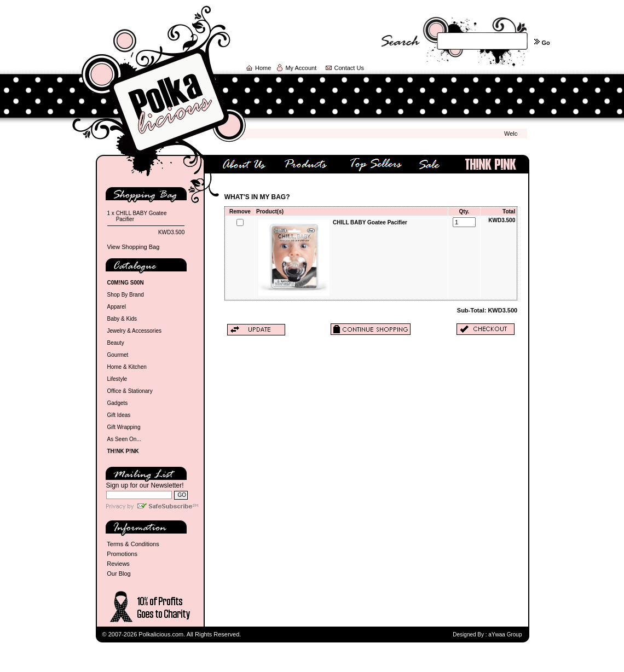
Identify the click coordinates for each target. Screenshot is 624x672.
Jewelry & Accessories (134, 331)
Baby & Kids (122, 319)
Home (263, 68)
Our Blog (119, 573)
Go (545, 43)
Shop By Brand (126, 295)
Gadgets (118, 403)
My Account (301, 68)
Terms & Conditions (133, 544)
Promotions (122, 554)
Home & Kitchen (127, 367)
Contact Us (349, 68)
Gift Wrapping (124, 427)
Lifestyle (117, 379)
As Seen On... (124, 439)
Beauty (116, 343)
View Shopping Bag (134, 247)
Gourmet (118, 355)
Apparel (117, 307)
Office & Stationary (130, 391)
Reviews (118, 564)
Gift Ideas (119, 415)
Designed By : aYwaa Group (487, 635)
